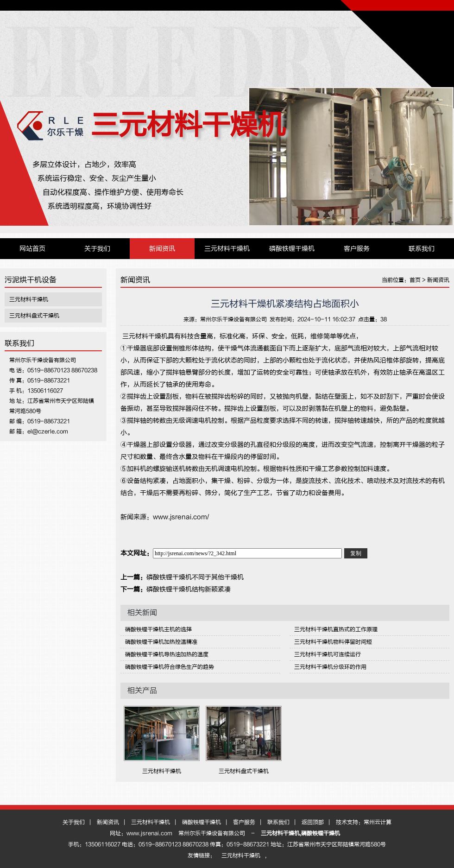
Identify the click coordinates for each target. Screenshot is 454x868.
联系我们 (422, 249)
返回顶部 (313, 822)
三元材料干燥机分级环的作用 (330, 667)
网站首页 (32, 249)
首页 (415, 280)
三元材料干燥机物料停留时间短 (333, 642)
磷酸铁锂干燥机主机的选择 (158, 629)
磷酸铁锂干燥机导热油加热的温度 (167, 654)
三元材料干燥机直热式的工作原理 (336, 629)
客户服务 (357, 249)
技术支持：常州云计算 (364, 822)
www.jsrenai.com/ (181, 517)
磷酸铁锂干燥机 (292, 249)
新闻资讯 (162, 249)
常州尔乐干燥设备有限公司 (233, 319)
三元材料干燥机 (188, 125)
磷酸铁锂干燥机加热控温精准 (161, 642)
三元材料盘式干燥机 (34, 316)
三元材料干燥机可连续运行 (328, 654)
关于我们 (97, 249)
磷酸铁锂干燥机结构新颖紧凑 (189, 589)
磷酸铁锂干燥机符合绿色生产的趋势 (170, 667)
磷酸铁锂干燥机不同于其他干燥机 (195, 577)
